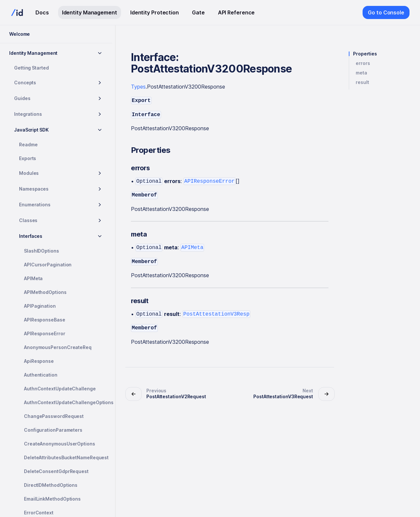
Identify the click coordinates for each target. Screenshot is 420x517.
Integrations (28, 114)
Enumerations (35, 205)
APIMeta (33, 278)
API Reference (236, 12)
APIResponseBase (45, 320)
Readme (28, 145)
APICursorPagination (48, 265)
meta (361, 73)
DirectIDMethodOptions (51, 485)
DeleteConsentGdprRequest (56, 471)
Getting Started (31, 68)
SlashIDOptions (42, 251)
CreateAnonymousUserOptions (60, 444)
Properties (365, 54)
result (362, 82)
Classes (28, 220)
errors (363, 63)
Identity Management (90, 12)
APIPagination (40, 306)
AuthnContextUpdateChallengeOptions (65, 402)
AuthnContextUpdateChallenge (60, 389)
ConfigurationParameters (53, 430)
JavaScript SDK (31, 130)
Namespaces (34, 189)
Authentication (41, 375)
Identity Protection (155, 12)
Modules (29, 173)
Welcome (20, 34)
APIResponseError (45, 333)
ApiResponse (39, 361)
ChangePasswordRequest (54, 416)
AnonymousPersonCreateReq (58, 347)
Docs (42, 12)
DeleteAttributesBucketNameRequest (65, 457)
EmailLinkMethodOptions (52, 499)
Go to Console (386, 12)
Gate (198, 12)
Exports (28, 158)
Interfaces (31, 236)
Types (138, 87)
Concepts (25, 83)
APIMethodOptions (45, 292)
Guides (22, 98)
